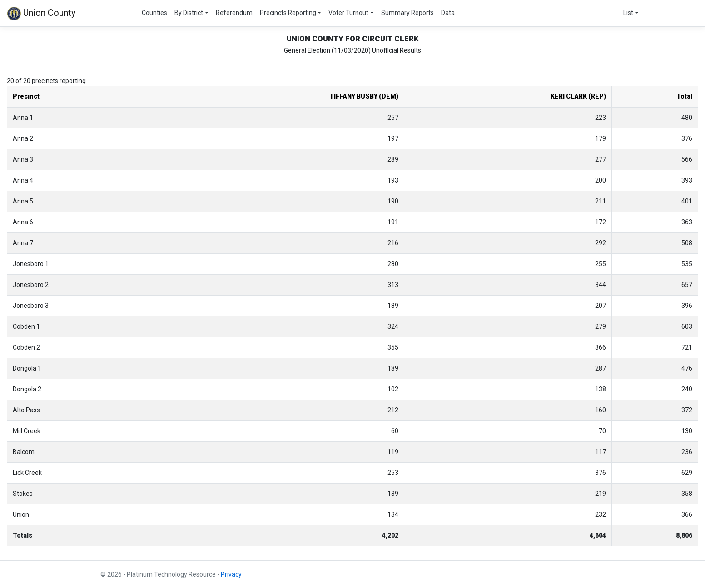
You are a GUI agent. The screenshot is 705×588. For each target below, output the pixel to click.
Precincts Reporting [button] (288, 13)
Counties (154, 13)
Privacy (231, 574)
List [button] (628, 13)
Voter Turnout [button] (348, 13)
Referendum (234, 13)
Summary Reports (407, 13)
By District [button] (189, 13)
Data (448, 13)
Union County (41, 14)
